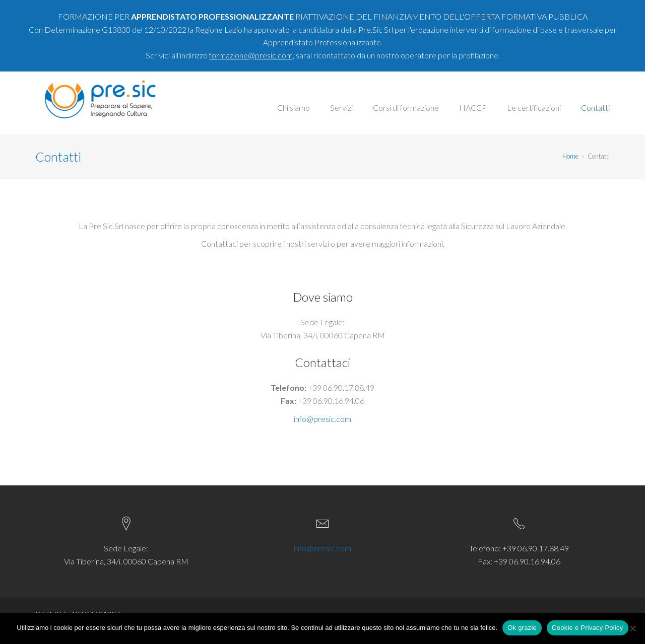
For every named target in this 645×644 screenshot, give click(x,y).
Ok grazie (522, 628)
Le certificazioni (534, 108)
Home (570, 156)
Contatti (595, 108)
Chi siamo (294, 108)
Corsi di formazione (406, 108)
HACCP (473, 108)
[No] (632, 628)
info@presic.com (322, 419)
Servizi (341, 108)
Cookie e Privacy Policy (588, 628)
